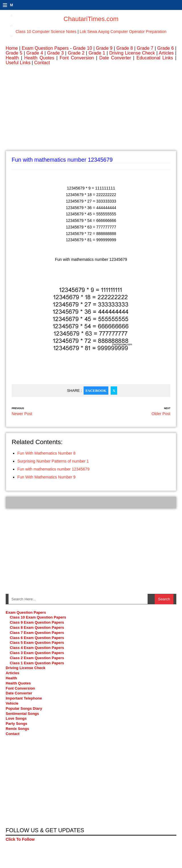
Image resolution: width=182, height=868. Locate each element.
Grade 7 (145, 48)
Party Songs (16, 724)
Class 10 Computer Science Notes (46, 32)
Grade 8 (125, 48)
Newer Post (22, 414)
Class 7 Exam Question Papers (37, 633)
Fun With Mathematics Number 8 (46, 453)
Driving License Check (132, 53)
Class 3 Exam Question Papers (37, 653)
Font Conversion (77, 58)
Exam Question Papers (45, 48)
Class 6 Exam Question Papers (37, 638)
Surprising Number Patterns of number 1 (53, 461)
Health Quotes (39, 58)
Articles (166, 53)
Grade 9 (104, 48)
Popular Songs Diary (24, 708)
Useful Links (18, 63)
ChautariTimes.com (91, 19)
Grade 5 (14, 53)
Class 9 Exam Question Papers (37, 622)
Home (12, 48)
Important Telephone (24, 698)
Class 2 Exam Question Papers (37, 658)
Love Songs (16, 718)
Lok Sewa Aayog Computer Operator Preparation (123, 32)
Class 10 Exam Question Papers (38, 617)
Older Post (161, 414)
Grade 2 (76, 53)
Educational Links (155, 58)
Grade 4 (35, 53)
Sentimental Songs (22, 714)
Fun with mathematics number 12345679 (53, 469)
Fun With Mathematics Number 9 (46, 477)
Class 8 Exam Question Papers (37, 627)
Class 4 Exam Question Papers (37, 648)
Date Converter (115, 58)
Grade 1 (97, 53)
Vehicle (12, 703)
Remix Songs (17, 729)
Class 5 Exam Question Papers (37, 643)
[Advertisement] (91, 111)
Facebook (96, 391)
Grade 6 (166, 48)
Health (12, 58)
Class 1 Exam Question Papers (37, 663)
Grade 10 (83, 48)
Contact (42, 63)
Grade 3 (55, 53)
